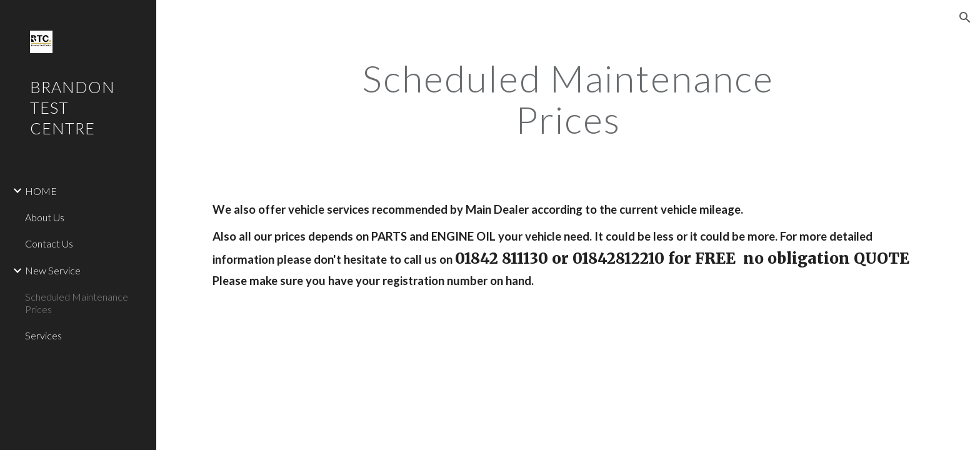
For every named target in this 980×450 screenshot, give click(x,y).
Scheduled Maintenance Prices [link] (77, 302)
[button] (965, 17)
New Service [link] (53, 270)
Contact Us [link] (49, 243)
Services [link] (43, 335)
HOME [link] (41, 191)
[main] (568, 99)
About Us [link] (45, 217)
